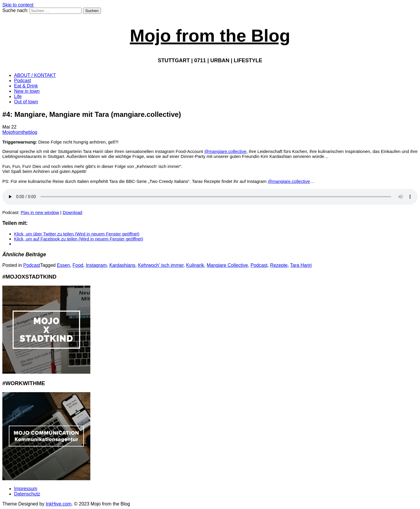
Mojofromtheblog (20, 132)
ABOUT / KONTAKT (35, 75)
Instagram (96, 265)
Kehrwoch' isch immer (161, 265)
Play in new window (40, 212)
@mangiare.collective (225, 151)
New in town (27, 91)
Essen (63, 265)
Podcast (23, 81)
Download (73, 212)
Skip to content (18, 5)
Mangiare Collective (227, 265)
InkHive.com (59, 504)
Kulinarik (195, 265)
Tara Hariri (301, 265)
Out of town (26, 102)
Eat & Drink (26, 86)
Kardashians (122, 265)
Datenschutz (27, 494)
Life (18, 96)
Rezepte (279, 265)
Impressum (26, 489)
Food (78, 265)
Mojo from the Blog (210, 36)
